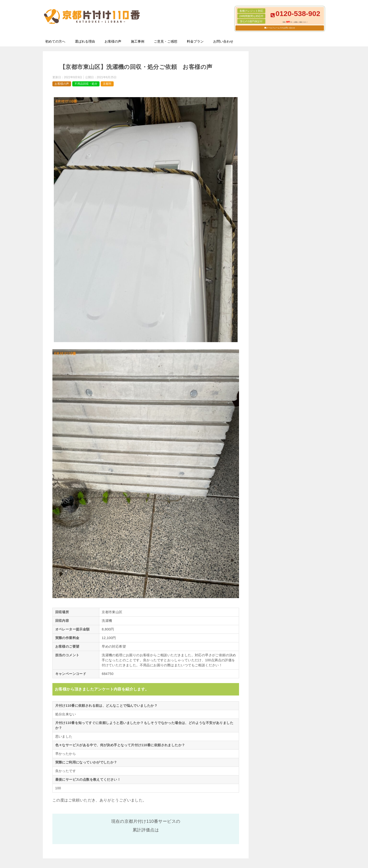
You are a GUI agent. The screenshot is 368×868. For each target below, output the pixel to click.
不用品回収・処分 (86, 84)
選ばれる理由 (85, 41)
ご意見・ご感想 (166, 41)
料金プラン (195, 41)
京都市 (107, 84)
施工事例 (138, 41)
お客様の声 (113, 41)
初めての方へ (55, 41)
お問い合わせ (223, 41)
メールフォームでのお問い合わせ (281, 28)
